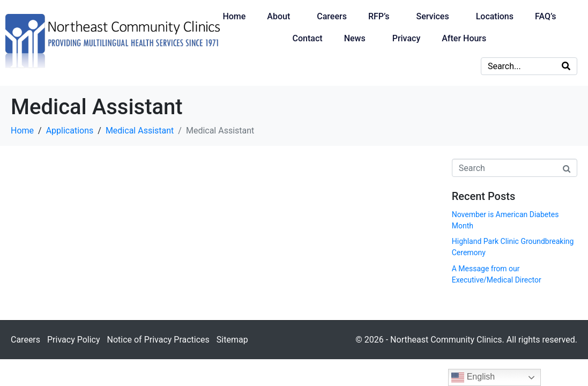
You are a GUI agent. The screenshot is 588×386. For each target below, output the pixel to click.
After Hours (464, 38)
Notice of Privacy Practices (158, 340)
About (278, 16)
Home (234, 16)
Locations (495, 16)
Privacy (407, 38)
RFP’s (379, 16)
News (355, 38)
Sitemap (232, 340)
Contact (308, 38)
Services (432, 16)
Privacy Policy (74, 340)
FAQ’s (545, 16)
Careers (332, 16)
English (473, 377)
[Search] (566, 66)
